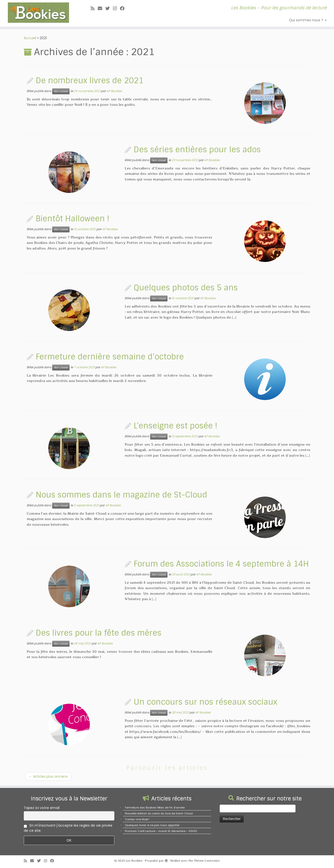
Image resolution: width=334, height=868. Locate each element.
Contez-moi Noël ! (137, 819)
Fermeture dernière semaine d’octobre (110, 357)
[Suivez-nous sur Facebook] (124, 8)
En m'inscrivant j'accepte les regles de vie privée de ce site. (68, 828)
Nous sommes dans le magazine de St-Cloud (121, 495)
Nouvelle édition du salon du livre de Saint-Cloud (159, 813)
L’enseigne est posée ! (175, 426)
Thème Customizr (207, 861)
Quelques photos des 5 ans (186, 288)
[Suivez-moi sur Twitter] (109, 8)
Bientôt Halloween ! (72, 219)
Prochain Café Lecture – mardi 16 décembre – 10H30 (161, 831)
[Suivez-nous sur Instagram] (116, 8)
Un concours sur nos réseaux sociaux (205, 702)
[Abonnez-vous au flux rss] (94, 8)
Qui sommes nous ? (308, 20)
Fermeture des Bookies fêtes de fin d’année (155, 808)
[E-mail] (101, 8)
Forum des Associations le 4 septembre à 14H (221, 564)
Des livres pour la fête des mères (99, 633)
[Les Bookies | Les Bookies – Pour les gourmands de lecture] (39, 13)
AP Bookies (114, 91)
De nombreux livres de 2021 (90, 81)
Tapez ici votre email (42, 808)
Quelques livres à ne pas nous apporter (152, 825)
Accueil (30, 38)
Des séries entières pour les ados (197, 150)
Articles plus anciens (48, 776)
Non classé (61, 91)
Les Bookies (134, 861)
